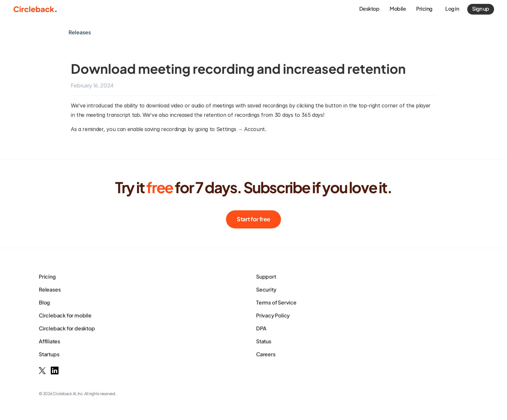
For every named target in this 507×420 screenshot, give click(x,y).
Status (264, 341)
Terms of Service (276, 302)
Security (266, 289)
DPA (261, 328)
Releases (50, 289)
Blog (44, 302)
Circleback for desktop (67, 328)
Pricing (47, 276)
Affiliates (49, 341)
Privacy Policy (273, 315)
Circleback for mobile (65, 315)
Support (266, 276)
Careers (266, 354)
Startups (49, 354)
